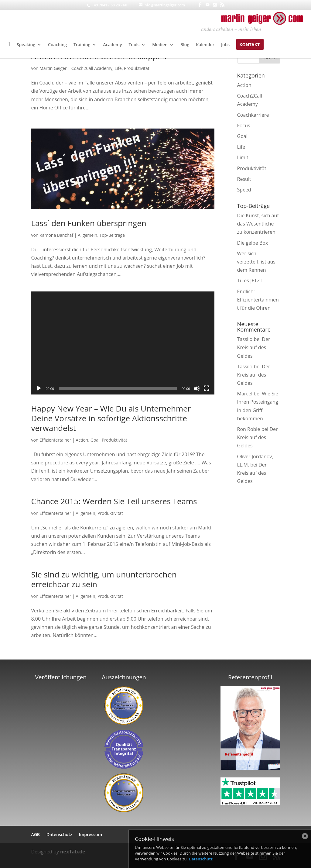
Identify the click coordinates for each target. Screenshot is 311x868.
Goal (95, 440)
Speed (244, 190)
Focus (244, 126)
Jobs (225, 45)
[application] (123, 343)
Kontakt (249, 45)
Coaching (57, 45)
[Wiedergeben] (39, 388)
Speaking (26, 45)
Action (82, 440)
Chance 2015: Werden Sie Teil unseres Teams (114, 501)
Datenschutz (201, 859)
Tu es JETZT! (251, 281)
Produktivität (137, 68)
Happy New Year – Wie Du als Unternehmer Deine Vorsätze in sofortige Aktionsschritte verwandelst (111, 418)
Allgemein (87, 235)
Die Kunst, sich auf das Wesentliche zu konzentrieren (258, 224)
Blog (185, 45)
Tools (134, 45)
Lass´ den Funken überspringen (89, 223)
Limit (243, 157)
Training (82, 45)
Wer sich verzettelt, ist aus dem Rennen (256, 262)
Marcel (245, 394)
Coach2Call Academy (92, 68)
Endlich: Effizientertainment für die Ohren (258, 300)
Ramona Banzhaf (56, 235)
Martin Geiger (53, 68)
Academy (112, 45)
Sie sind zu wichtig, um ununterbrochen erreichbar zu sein (104, 579)
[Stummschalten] (197, 388)
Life (118, 68)
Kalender (205, 45)
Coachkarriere (253, 115)
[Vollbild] (207, 388)
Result (244, 179)
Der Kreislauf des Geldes (254, 347)
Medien (160, 45)
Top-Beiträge (112, 235)
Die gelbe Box (253, 243)
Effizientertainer (55, 440)
